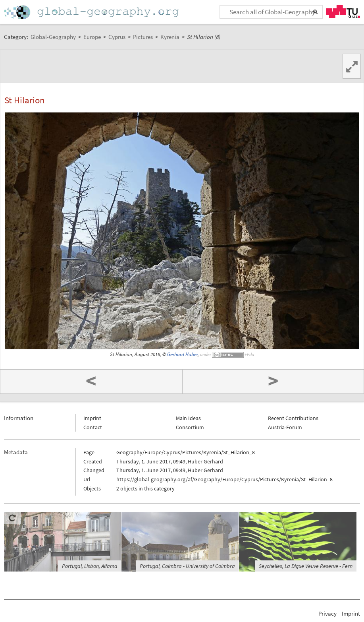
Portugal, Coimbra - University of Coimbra (187, 566)
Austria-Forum (285, 427)
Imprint (92, 418)
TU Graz (343, 12)
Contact (93, 427)
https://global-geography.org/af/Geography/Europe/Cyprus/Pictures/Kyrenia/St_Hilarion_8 (224, 479)
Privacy (327, 613)
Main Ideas (188, 418)
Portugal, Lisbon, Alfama (90, 566)
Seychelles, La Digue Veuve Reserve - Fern (306, 566)
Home (92, 12)
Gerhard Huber (182, 354)
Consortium (190, 427)
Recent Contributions (293, 418)
